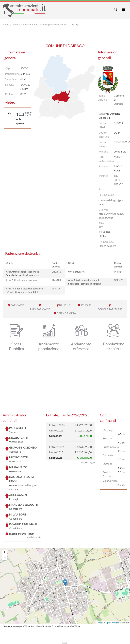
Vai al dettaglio (34, 512)
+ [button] (5, 527)
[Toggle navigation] (116, 9)
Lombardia (27, 24)
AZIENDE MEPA (66, 313)
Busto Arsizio (107, 474)
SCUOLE (86, 305)
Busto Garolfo (111, 447)
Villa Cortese (110, 481)
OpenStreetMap (112, 597)
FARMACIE (18, 305)
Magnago (108, 430)
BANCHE (65, 305)
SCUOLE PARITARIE (110, 309)
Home (6, 24)
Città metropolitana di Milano (52, 24)
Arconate (108, 455)
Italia (15, 24)
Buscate (107, 438)
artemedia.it (62, 641)
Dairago (75, 24)
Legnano (108, 464)
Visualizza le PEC (105, 234)
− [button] (5, 532)
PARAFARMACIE (40, 309)
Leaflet (100, 597)
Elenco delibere (107, 246)
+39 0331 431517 (118, 180)
